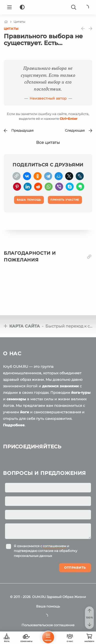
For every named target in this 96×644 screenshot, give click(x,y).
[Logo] (48, 7)
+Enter (69, 119)
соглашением (55, 546)
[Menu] (10, 7)
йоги (25, 412)
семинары (16, 399)
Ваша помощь (48, 606)
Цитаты (11, 29)
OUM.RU (39, 597)
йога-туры (81, 393)
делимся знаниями (60, 386)
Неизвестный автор (48, 98)
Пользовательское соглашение (48, 625)
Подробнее (14, 425)
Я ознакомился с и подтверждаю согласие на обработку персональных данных (45, 551)
